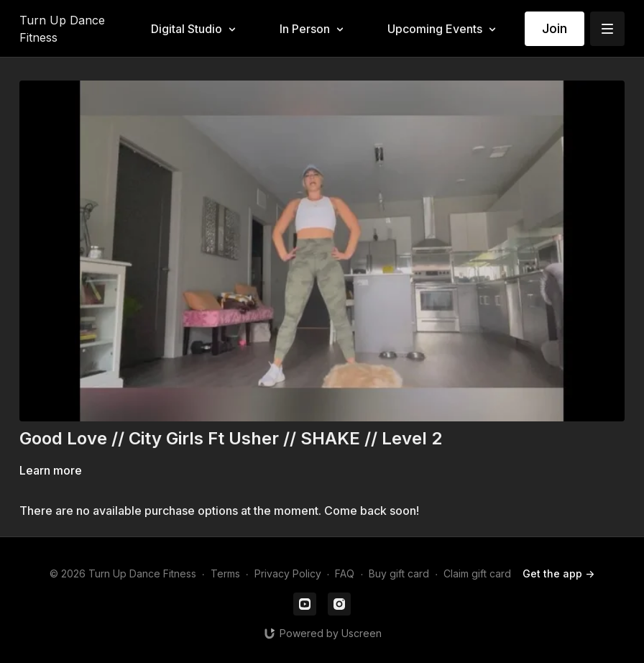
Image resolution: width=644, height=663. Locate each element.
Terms (225, 573)
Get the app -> (558, 573)
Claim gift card (477, 573)
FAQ (345, 573)
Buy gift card (399, 573)
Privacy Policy (288, 573)
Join (555, 28)
